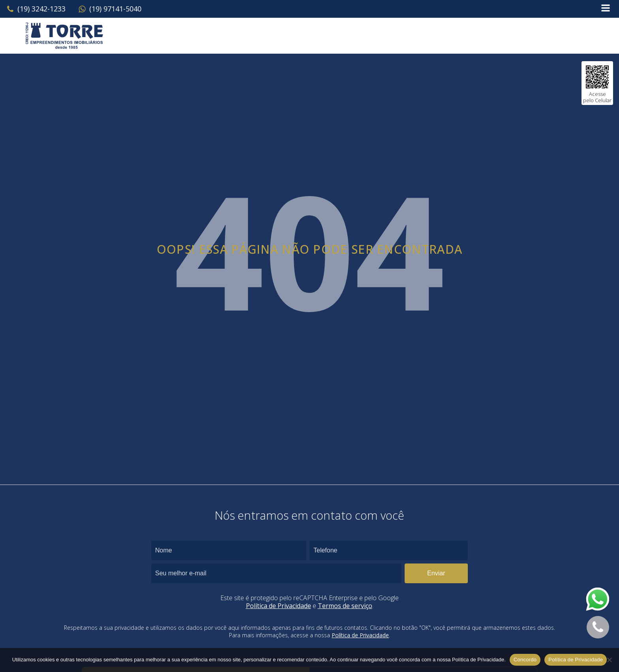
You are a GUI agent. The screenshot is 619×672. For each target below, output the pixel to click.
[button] (36, 9)
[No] (609, 660)
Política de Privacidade (279, 606)
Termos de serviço (345, 606)
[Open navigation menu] (606, 9)
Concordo (525, 660)
